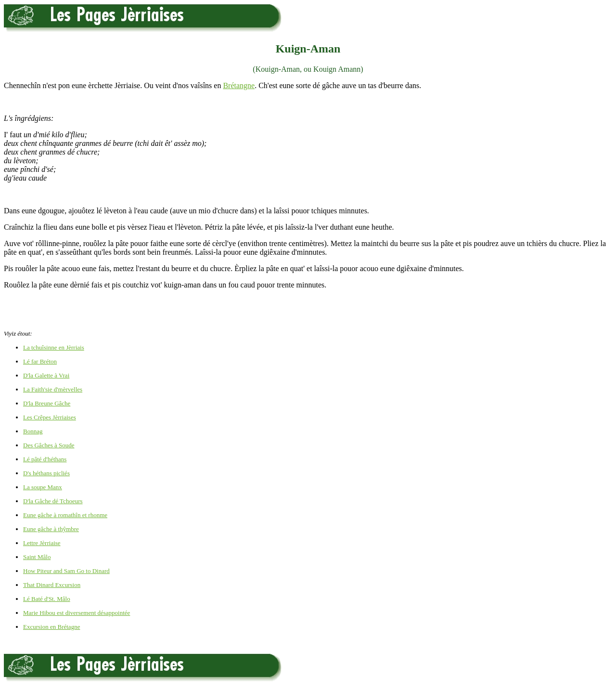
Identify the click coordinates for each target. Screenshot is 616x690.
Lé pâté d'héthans (45, 459)
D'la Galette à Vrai (46, 375)
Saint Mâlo (37, 557)
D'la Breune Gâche (47, 403)
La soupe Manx (43, 487)
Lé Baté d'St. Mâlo (47, 599)
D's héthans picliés (46, 473)
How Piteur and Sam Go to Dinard (66, 571)
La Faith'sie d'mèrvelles (53, 389)
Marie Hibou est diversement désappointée (77, 613)
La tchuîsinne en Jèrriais (54, 347)
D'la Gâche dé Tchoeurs (53, 501)
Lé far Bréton (40, 361)
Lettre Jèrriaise (42, 543)
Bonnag (33, 431)
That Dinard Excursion (52, 585)
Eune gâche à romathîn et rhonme (65, 515)
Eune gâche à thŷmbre (51, 529)
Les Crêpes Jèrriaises (50, 417)
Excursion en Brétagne (51, 627)
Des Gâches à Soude (49, 445)
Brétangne (239, 85)
